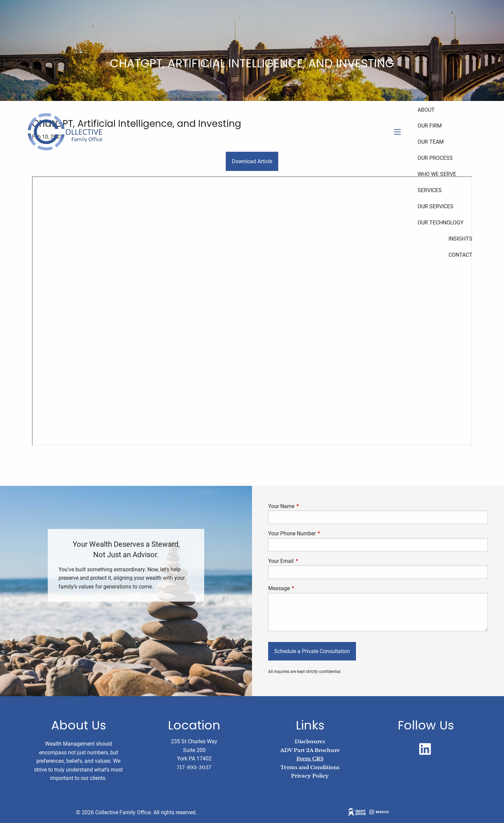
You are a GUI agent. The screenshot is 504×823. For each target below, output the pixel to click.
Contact (460, 255)
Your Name (307, 506)
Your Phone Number (317, 533)
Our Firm (430, 126)
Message (304, 588)
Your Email (306, 561)
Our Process (435, 158)
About (426, 110)
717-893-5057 (194, 767)
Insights (460, 239)
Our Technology (441, 223)
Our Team (431, 142)
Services (430, 190)
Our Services (436, 206)
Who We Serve (437, 174)
